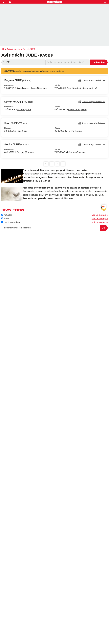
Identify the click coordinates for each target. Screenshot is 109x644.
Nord (28, 110)
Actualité (7, 215)
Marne (79, 131)
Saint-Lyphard (23, 88)
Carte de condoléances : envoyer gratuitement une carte (55, 170)
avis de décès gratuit (36, 71)
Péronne (71, 152)
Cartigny (21, 152)
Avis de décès (13, 49)
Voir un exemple (100, 215)
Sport (5, 219)
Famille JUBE (29, 49)
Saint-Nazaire (73, 88)
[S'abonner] (54, 228)
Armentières (74, 110)
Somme (30, 152)
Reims (71, 131)
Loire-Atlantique (39, 88)
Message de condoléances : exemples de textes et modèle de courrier (63, 188)
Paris (19, 131)
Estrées (21, 110)
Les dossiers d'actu (11, 222)
